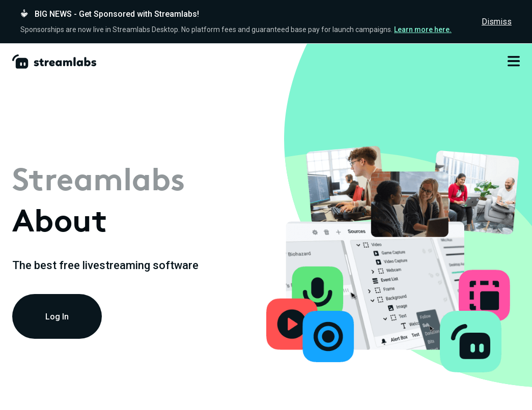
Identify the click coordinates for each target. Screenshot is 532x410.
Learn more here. (423, 30)
